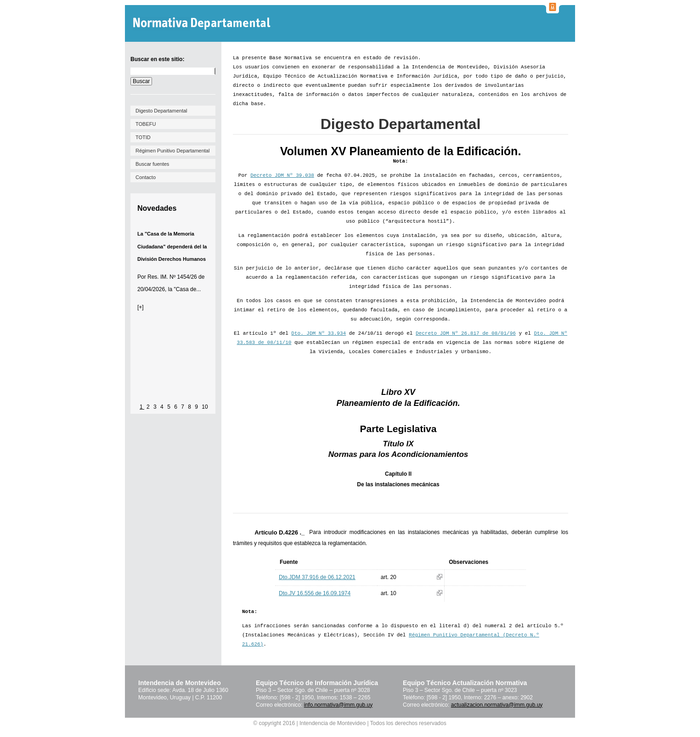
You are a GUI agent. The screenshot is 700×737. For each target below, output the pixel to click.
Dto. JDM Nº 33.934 (319, 333)
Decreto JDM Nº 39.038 (282, 175)
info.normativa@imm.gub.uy (339, 705)
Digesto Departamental (161, 111)
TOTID (143, 137)
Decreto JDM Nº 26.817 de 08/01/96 (466, 333)
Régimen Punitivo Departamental (172, 151)
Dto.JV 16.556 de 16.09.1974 (315, 593)
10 (205, 407)
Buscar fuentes (152, 164)
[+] (141, 307)
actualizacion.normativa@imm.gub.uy (497, 705)
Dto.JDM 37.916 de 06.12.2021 (317, 577)
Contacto (146, 177)
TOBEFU (146, 124)
